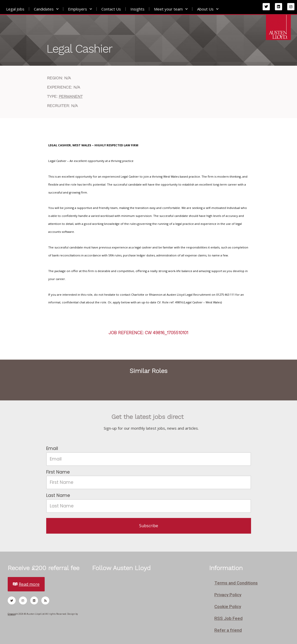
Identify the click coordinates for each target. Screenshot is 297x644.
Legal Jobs (15, 9)
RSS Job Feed (228, 618)
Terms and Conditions (236, 583)
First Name (58, 472)
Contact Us (111, 9)
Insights (137, 9)
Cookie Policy (228, 607)
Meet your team (171, 9)
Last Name (58, 495)
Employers (80, 9)
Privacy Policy (228, 595)
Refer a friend (228, 630)
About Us (208, 9)
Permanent (71, 96)
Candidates (46, 9)
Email (52, 448)
